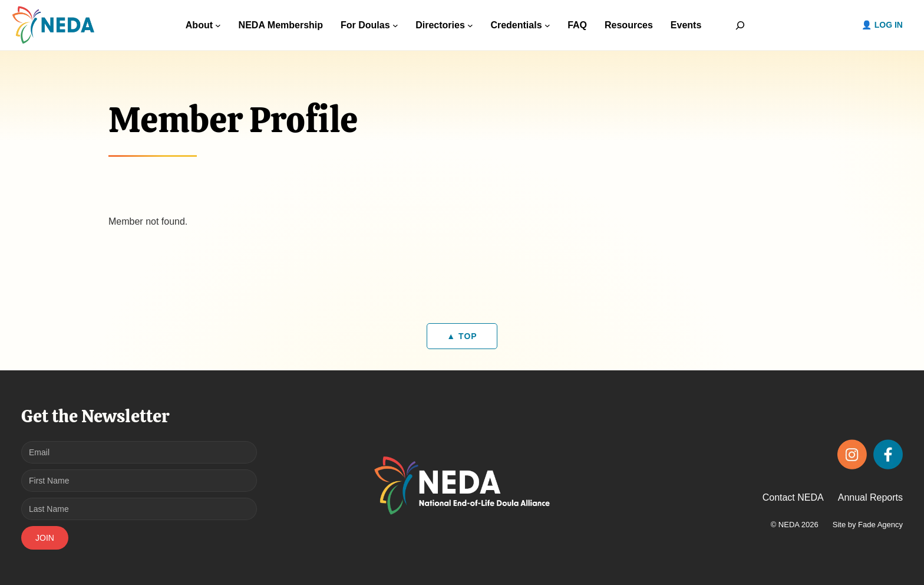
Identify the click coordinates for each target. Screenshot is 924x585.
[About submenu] (218, 25)
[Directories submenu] (470, 25)
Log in (889, 25)
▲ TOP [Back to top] (462, 336)
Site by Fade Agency (868, 525)
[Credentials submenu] (547, 25)
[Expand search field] (740, 25)
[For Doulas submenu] (395, 25)
